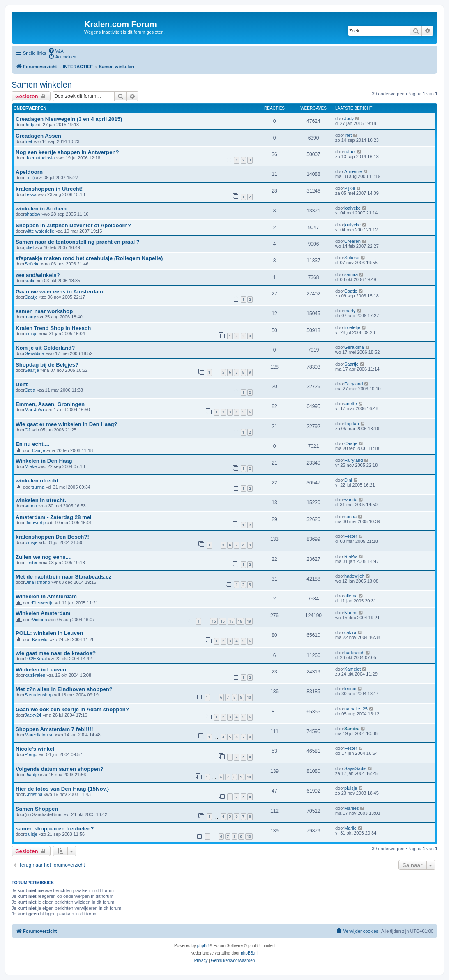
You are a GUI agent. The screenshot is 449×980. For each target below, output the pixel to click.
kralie (30, 281)
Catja (30, 390)
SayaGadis (355, 768)
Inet (28, 141)
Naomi (351, 613)
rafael (350, 152)
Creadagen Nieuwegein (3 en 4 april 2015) (69, 119)
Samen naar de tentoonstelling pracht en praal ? (78, 242)
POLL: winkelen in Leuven (49, 633)
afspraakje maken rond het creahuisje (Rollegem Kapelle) (89, 258)
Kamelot (40, 639)
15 (214, 621)
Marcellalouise (39, 735)
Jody (29, 125)
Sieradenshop (39, 695)
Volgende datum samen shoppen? (60, 769)
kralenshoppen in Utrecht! (49, 189)
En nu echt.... (32, 444)
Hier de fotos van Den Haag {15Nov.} (62, 789)
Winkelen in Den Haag (44, 461)
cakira (350, 632)
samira (351, 274)
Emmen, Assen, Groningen (50, 404)
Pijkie (350, 188)
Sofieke (32, 264)
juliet (29, 247)
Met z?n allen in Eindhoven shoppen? (64, 689)
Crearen (352, 241)
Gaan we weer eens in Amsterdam (59, 292)
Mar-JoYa (34, 410)
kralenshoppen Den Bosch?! (52, 537)
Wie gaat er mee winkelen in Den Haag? (67, 424)
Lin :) (30, 178)
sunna (38, 487)
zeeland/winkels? (38, 275)
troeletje (352, 327)
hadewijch (354, 576)
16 (223, 621)
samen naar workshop (44, 311)
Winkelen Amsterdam (43, 613)
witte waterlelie (39, 231)
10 (249, 697)
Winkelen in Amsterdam (46, 596)
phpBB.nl (249, 953)
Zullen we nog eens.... (44, 557)
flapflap (351, 424)
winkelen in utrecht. (41, 500)
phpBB (203, 946)
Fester (351, 536)
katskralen (35, 675)
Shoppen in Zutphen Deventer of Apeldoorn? (73, 225)
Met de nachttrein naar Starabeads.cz (63, 577)
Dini (348, 480)
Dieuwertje (35, 523)
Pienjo (31, 754)
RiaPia (351, 556)
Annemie (353, 171)
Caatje (31, 297)
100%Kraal (36, 659)
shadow (32, 214)
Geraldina (35, 353)
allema (351, 596)
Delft (22, 384)
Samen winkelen (42, 85)
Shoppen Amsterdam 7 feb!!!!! (54, 729)
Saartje (32, 370)
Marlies (351, 808)
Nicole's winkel (35, 749)
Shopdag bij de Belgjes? (47, 365)
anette (351, 404)
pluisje (31, 334)
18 (240, 621)
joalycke (352, 208)
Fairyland (353, 384)
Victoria (39, 620)
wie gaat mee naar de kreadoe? (56, 653)
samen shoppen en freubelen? (55, 829)
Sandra (352, 729)
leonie (350, 689)
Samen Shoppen (37, 809)
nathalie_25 (356, 709)
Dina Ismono (37, 582)
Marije (350, 828)
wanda (351, 500)
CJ (27, 430)
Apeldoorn (29, 172)
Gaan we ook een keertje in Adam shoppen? (72, 709)
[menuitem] (56, 51)
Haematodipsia (40, 158)
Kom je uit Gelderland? (45, 348)
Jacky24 (33, 715)
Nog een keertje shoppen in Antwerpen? (67, 152)
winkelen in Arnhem (41, 209)
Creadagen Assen (38, 136)
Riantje (32, 775)
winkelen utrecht (37, 481)
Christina (33, 794)
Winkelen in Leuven (41, 670)
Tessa (31, 194)
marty (30, 317)
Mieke (31, 466)
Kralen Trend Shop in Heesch (53, 328)
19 (249, 621)
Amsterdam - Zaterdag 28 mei (54, 517)
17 (231, 621)
